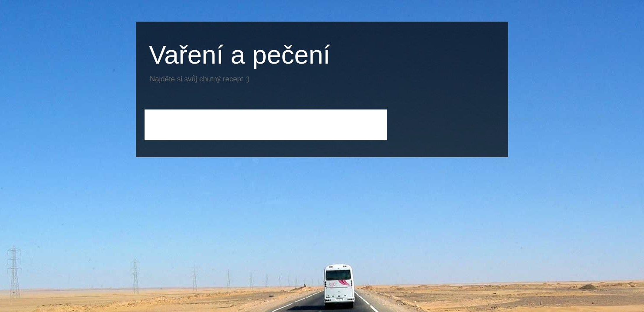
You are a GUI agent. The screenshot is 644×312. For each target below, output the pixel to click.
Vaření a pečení (240, 55)
